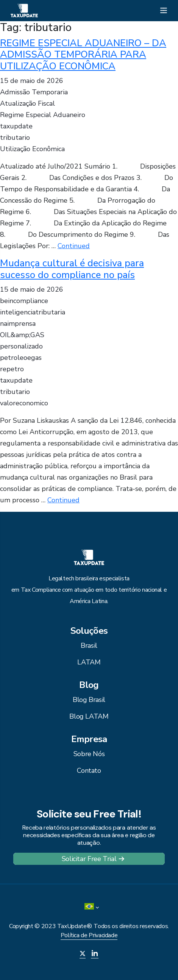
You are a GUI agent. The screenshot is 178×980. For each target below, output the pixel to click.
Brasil (89, 646)
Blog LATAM (89, 716)
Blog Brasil (89, 700)
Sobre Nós (89, 754)
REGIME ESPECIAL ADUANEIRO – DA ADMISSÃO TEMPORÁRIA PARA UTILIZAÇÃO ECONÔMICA (83, 55)
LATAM (89, 662)
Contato (89, 771)
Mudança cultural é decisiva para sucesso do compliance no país (72, 269)
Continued (74, 246)
